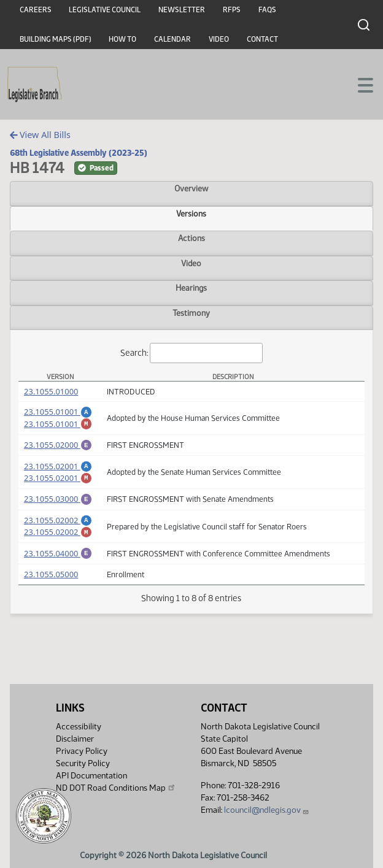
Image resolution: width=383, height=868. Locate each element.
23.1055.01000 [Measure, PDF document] (51, 391)
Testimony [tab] (191, 313)
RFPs (232, 10)
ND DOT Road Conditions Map (116, 788)
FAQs (267, 10)
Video (219, 39)
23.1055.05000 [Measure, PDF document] (51, 591)
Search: (191, 353)
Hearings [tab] (191, 288)
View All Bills (40, 135)
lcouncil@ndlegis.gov (267, 810)
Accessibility (79, 727)
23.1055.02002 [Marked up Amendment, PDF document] (58, 545)
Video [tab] (191, 263)
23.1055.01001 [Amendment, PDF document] (58, 412)
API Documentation (91, 776)
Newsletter (182, 10)
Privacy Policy (82, 751)
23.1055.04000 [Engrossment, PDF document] (58, 568)
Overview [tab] (191, 188)
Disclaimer (75, 739)
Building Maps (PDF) (56, 39)
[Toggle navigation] (359, 84)
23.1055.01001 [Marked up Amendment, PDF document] (58, 426)
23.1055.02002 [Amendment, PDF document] (58, 531)
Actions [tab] (191, 238)
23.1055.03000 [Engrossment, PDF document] (58, 508)
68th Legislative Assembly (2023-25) (79, 153)
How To (122, 39)
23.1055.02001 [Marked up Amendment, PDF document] (58, 485)
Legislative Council (105, 10)
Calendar (172, 39)
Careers (36, 10)
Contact (262, 39)
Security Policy (83, 763)
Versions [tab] (191, 213)
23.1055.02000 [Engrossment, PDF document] (58, 448)
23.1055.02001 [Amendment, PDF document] (58, 472)
